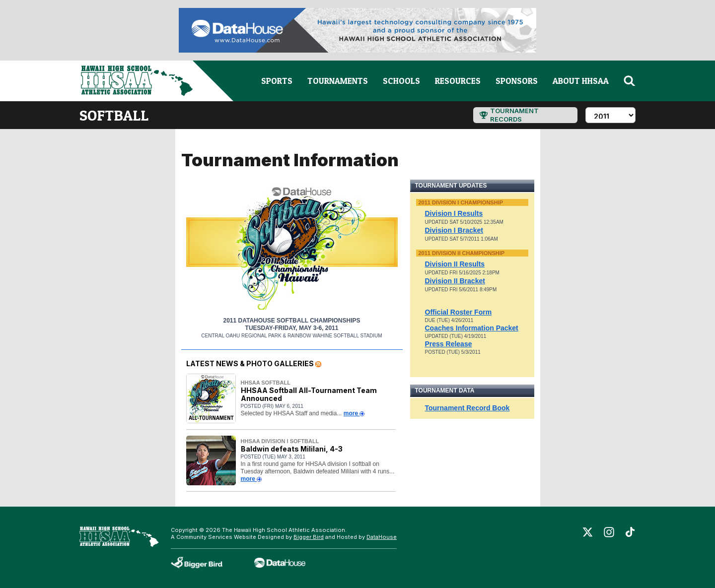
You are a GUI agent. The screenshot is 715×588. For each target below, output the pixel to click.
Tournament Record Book (467, 408)
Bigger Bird (309, 537)
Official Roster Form (459, 312)
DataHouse (382, 537)
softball (114, 115)
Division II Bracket (455, 281)
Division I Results (454, 213)
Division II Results (455, 264)
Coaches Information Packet (472, 328)
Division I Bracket (454, 230)
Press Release (449, 344)
